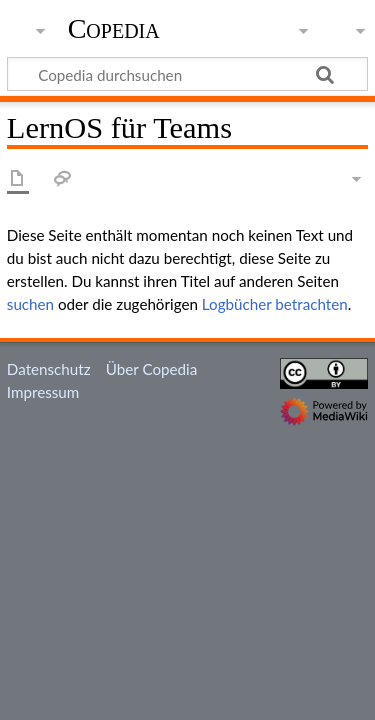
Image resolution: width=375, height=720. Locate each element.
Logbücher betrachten (275, 304)
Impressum (43, 392)
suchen (30, 304)
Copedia (114, 29)
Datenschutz (49, 369)
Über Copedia (151, 369)
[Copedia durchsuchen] (187, 74)
